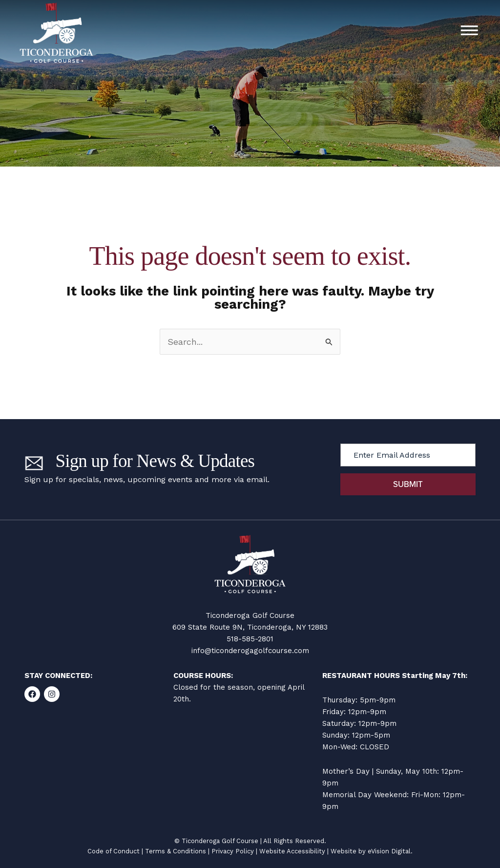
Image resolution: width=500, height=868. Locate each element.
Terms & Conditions (176, 851)
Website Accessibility (292, 851)
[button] (469, 32)
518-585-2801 (250, 639)
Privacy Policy (233, 851)
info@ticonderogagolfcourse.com (250, 651)
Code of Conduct (114, 851)
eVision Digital (389, 851)
